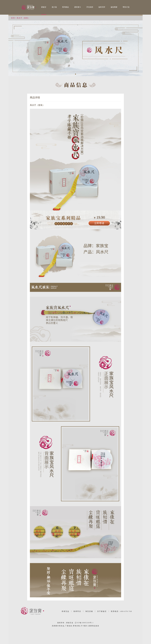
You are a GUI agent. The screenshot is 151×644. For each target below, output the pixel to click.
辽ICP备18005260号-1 (84, 623)
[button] (75, 74)
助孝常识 (77, 611)
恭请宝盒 (65, 611)
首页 (13, 18)
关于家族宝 (102, 611)
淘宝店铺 (89, 611)
